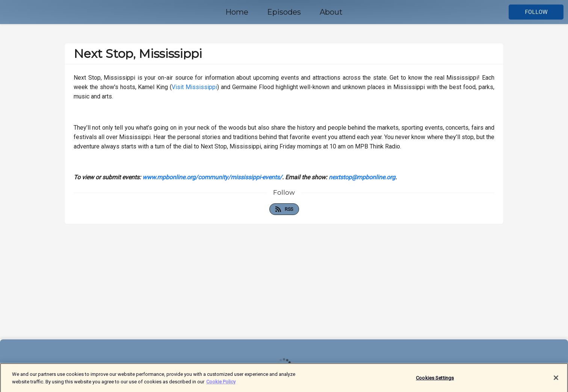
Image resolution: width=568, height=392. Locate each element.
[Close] (556, 379)
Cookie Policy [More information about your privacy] (221, 383)
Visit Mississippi (194, 87)
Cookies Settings (435, 379)
